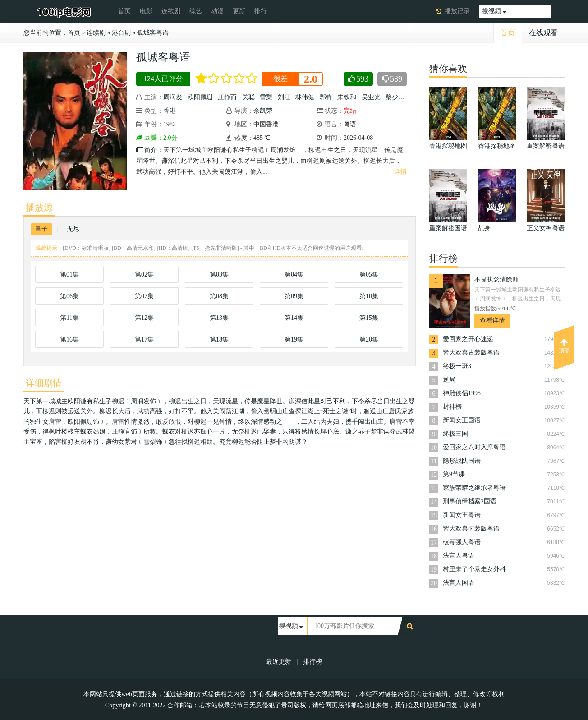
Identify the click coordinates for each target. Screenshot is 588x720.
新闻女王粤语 (462, 515)
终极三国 (455, 434)
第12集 (144, 318)
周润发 (173, 97)
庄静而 (227, 97)
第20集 (369, 339)
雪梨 (266, 97)
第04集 (294, 275)
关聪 (248, 97)
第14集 (294, 318)
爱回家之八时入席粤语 (474, 447)
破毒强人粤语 (462, 542)
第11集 (69, 318)
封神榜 (452, 407)
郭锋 (326, 97)
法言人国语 (459, 583)
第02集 (144, 275)
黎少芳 (395, 97)
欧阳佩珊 (200, 97)
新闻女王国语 (462, 420)
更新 (239, 11)
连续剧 (171, 11)
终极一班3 (457, 366)
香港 (170, 111)
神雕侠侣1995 (462, 393)
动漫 (217, 11)
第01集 (69, 275)
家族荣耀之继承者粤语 (474, 488)
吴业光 (371, 97)
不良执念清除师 (496, 279)
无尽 (73, 229)
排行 (261, 11)
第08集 (219, 296)
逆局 (449, 380)
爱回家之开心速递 (468, 339)
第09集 (294, 296)
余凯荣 (263, 111)
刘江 (284, 97)
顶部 (564, 346)
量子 (41, 229)
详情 (400, 172)
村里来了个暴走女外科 (474, 569)
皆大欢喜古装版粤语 (471, 353)
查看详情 (492, 321)
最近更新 (279, 662)
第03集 (219, 275)
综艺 (196, 11)
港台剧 (121, 33)
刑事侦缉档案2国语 (470, 501)
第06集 (69, 296)
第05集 (369, 275)
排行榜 (312, 662)
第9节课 (454, 474)
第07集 (144, 296)
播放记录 (457, 11)
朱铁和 (347, 97)
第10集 (369, 296)
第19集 (294, 339)
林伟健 (305, 97)
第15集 (369, 318)
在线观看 (543, 33)
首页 (124, 11)
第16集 (69, 339)
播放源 (39, 208)
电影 (146, 11)
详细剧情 (44, 383)
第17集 (144, 339)
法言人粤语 (459, 556)
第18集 (219, 339)
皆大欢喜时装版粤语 (471, 528)
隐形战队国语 (462, 461)
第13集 (219, 318)
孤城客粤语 (153, 33)
